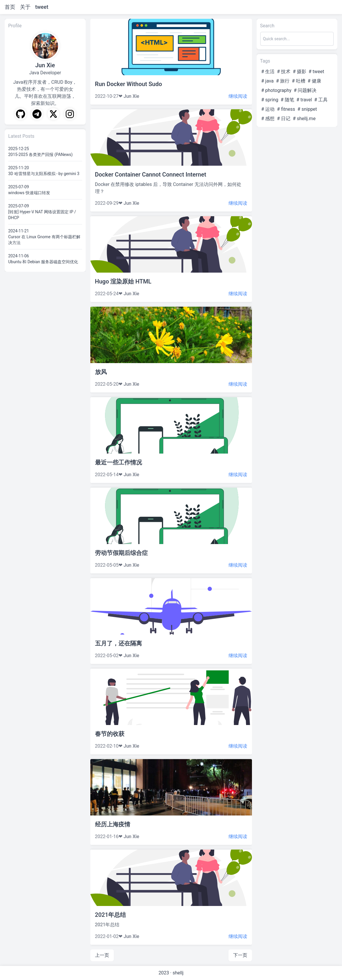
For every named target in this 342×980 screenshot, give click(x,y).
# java (268, 81)
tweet (42, 7)
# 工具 (321, 100)
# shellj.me (304, 119)
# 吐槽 (299, 81)
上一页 (102, 955)
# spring (270, 100)
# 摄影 (299, 72)
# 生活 (268, 72)
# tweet (316, 72)
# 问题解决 (305, 90)
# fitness (286, 109)
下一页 (240, 955)
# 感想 (268, 119)
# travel (304, 100)
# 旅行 (283, 81)
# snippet (307, 109)
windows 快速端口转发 (29, 193)
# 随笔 (287, 100)
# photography (276, 90)
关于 (25, 7)
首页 (10, 7)
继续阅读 (238, 96)
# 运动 (268, 109)
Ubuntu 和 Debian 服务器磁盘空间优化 (43, 262)
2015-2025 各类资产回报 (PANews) (40, 155)
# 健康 (314, 81)
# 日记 (284, 119)
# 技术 (284, 72)
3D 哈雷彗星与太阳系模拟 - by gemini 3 (44, 174)
